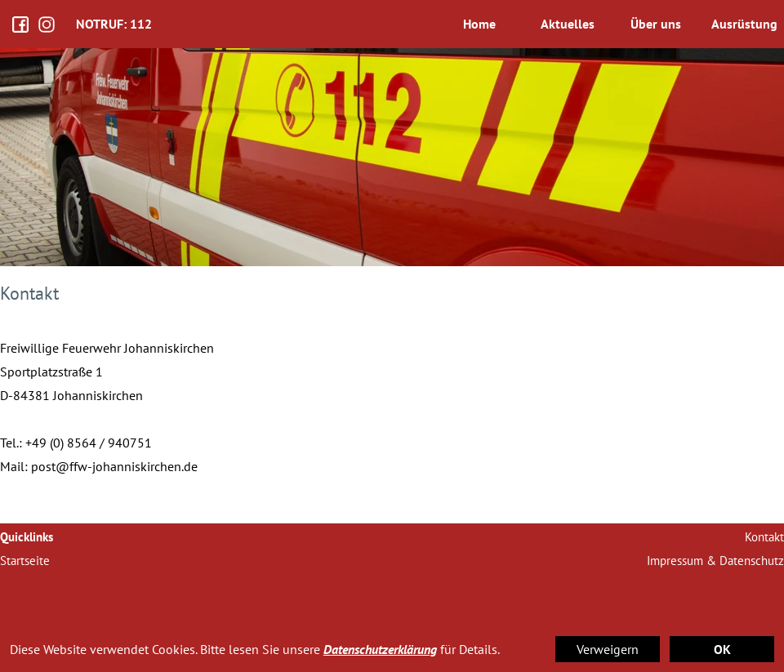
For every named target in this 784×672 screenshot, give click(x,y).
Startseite (25, 561)
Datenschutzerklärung (380, 649)
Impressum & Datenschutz (715, 561)
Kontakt (764, 537)
